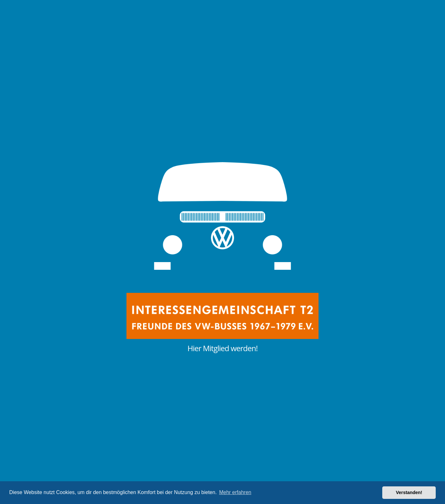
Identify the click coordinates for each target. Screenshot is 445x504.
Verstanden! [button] (409, 492)
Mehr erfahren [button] (235, 492)
